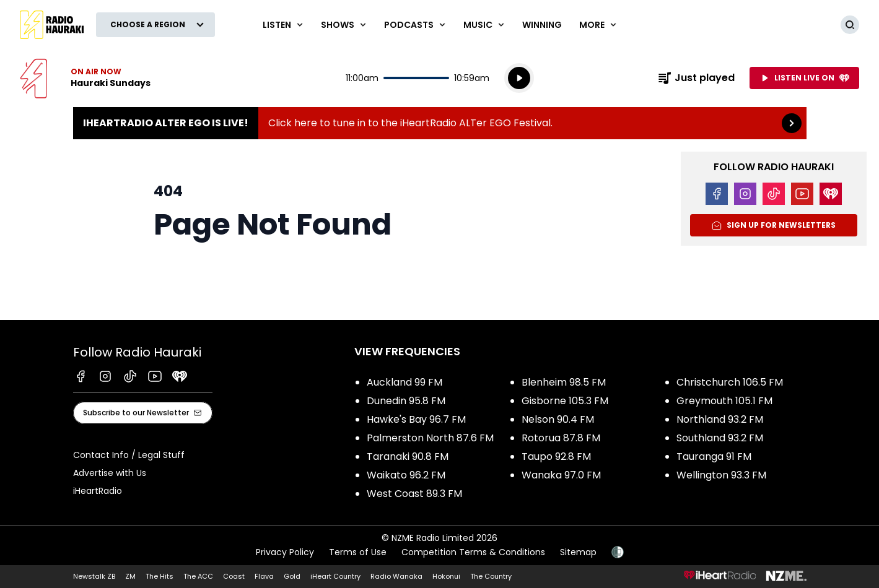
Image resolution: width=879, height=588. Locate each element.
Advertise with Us (110, 473)
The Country (491, 576)
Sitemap (578, 552)
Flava (264, 576)
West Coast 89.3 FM (414, 494)
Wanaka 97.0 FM (561, 475)
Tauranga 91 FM (714, 456)
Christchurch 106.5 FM (730, 382)
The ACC (198, 576)
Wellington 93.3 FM (721, 475)
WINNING (542, 25)
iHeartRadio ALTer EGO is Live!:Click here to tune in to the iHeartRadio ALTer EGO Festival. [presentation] (440, 123)
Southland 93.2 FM (720, 438)
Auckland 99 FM (405, 382)
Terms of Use (358, 552)
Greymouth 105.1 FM (724, 401)
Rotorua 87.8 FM (561, 438)
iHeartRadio (98, 491)
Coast (234, 576)
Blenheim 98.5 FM (564, 382)
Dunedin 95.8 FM (406, 401)
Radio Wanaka (396, 576)
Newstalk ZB (94, 576)
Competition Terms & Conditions (473, 552)
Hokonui (446, 576)
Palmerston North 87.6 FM (430, 438)
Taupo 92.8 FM (556, 456)
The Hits (160, 576)
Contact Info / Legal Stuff (129, 455)
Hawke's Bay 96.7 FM (416, 419)
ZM (130, 576)
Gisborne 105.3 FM (565, 401)
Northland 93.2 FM (720, 419)
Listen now (85, 78)
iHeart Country (335, 576)
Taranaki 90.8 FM (408, 456)
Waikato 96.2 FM (406, 475)
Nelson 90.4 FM (558, 419)
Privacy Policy (285, 552)
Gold (292, 576)
